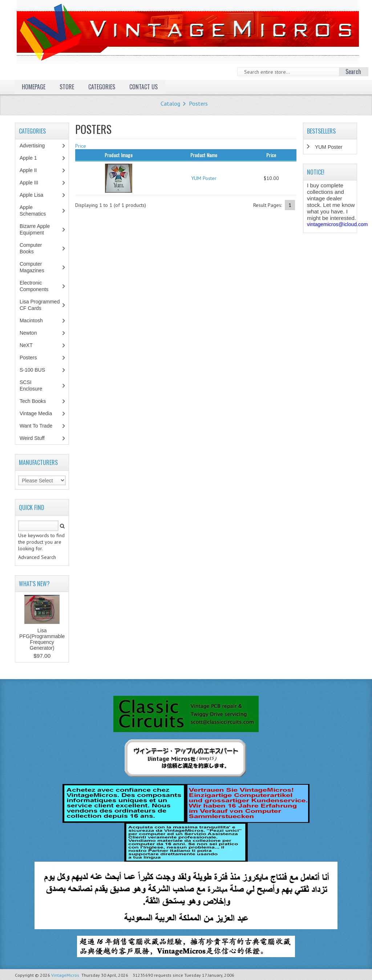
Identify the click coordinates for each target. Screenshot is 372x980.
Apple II (32, 170)
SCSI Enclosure (35, 385)
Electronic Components (38, 286)
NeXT (26, 345)
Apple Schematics (37, 211)
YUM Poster (204, 178)
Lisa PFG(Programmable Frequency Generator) (42, 639)
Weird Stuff (36, 438)
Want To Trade (36, 426)
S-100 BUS (36, 370)
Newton (28, 333)
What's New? (34, 584)
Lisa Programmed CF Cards (40, 305)
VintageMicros (65, 975)
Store (67, 87)
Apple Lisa (37, 195)
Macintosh (35, 320)
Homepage (34, 87)
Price (81, 146)
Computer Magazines (37, 267)
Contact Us (143, 87)
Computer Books (32, 248)
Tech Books (38, 401)
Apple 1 (32, 158)
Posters (198, 103)
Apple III (33, 183)
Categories (102, 87)
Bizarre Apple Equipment (36, 229)
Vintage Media (40, 413)
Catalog (170, 103)
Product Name (204, 155)
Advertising (36, 146)
